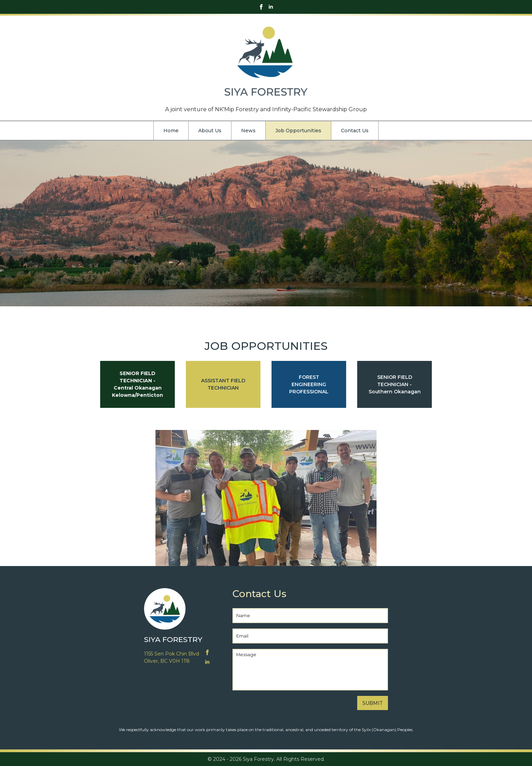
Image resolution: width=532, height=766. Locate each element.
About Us (210, 131)
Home (171, 131)
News (248, 131)
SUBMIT (373, 703)
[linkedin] (271, 7)
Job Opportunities (298, 131)
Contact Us (355, 131)
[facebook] (261, 7)
